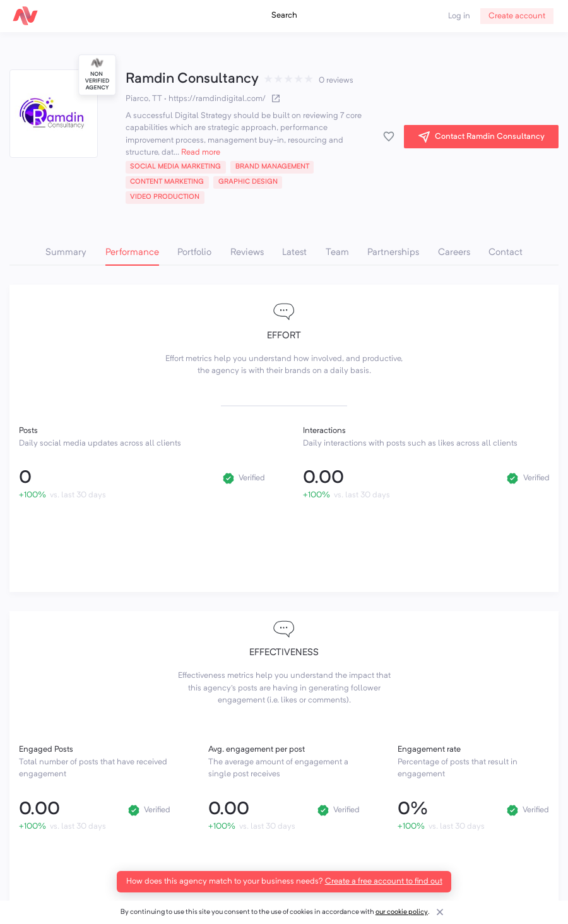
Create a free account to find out (384, 881)
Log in (459, 16)
